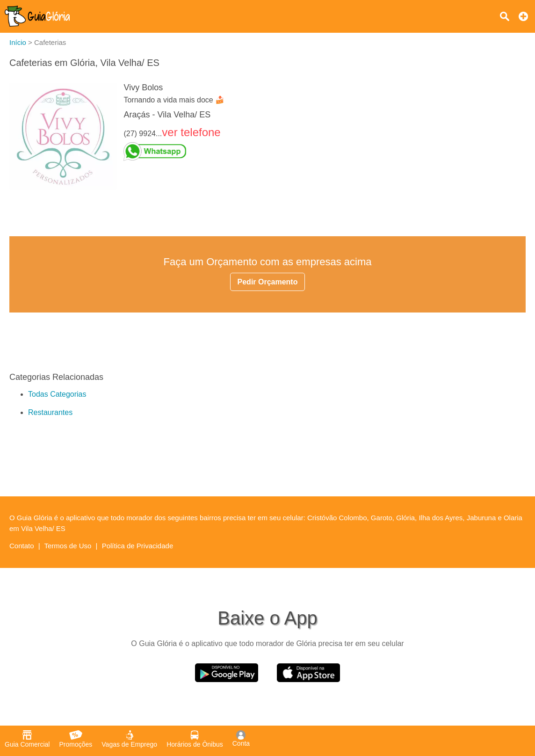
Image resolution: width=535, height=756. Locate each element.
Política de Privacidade (138, 546)
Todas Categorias (57, 394)
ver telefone (191, 132)
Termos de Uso (68, 546)
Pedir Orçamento (268, 282)
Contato (22, 546)
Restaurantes (50, 412)
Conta (241, 739)
